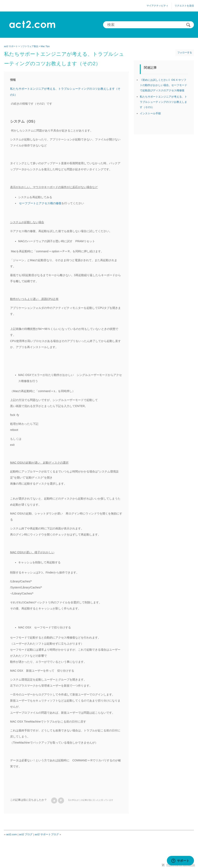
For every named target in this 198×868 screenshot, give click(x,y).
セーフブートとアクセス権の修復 (40, 203)
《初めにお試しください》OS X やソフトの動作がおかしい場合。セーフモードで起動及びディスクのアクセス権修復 (163, 85)
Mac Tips (45, 46)
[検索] (148, 25)
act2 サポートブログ (47, 834)
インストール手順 (150, 113)
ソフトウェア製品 (29, 46)
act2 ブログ (26, 834)
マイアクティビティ (157, 6)
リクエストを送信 (184, 6)
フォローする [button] (185, 53)
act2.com (12, 834)
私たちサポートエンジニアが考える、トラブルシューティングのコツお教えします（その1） (163, 102)
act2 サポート (11, 46)
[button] (54, 801)
